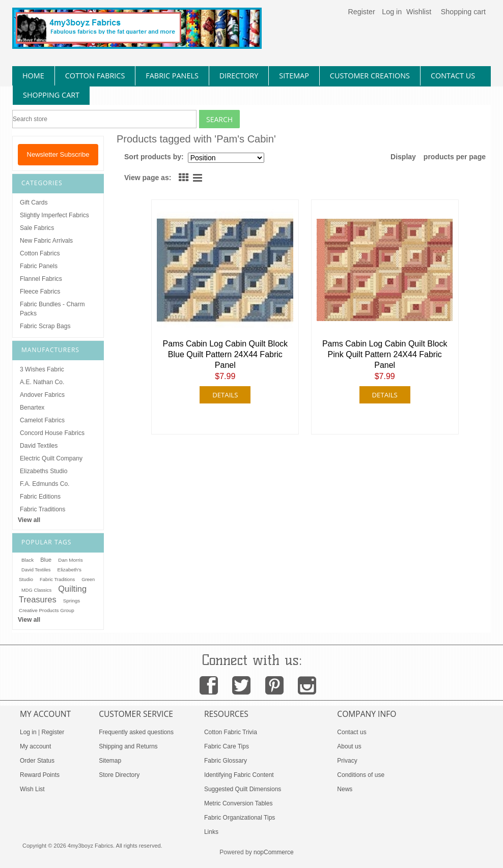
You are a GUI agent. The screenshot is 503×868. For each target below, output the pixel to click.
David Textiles (39, 446)
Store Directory (119, 775)
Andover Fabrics (42, 395)
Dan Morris (70, 560)
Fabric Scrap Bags (45, 326)
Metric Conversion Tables (239, 803)
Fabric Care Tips (227, 746)
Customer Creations (370, 76)
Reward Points (40, 775)
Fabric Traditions (43, 509)
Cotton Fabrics (40, 253)
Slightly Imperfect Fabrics (54, 215)
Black (27, 560)
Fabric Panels (39, 266)
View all (29, 520)
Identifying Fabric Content (239, 775)
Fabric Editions (40, 497)
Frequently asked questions (136, 732)
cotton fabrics (95, 76)
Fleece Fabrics (40, 292)
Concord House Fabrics (52, 433)
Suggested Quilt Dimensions (243, 789)
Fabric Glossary (226, 761)
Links (211, 832)
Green (88, 580)
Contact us (352, 732)
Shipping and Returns (128, 746)
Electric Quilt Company (51, 458)
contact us (453, 76)
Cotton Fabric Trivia (231, 732)
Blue (46, 560)
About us (349, 746)
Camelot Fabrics (42, 420)
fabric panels (172, 76)
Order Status (37, 761)
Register (361, 12)
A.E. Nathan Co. (42, 382)
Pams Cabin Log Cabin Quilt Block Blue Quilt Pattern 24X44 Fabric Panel (225, 354)
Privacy (347, 761)
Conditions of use (361, 775)
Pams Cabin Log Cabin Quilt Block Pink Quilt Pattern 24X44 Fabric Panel (385, 354)
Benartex (32, 408)
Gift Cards (34, 202)
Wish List (32, 789)
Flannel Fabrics (41, 279)
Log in (392, 12)
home (33, 76)
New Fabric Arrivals (46, 241)
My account (35, 746)
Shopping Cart (51, 95)
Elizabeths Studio (44, 471)
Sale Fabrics (37, 228)
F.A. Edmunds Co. (45, 484)
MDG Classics (36, 590)
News (345, 789)
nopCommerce (274, 852)
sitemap (294, 76)
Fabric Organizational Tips (240, 818)
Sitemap (110, 761)
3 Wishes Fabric (42, 369)
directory (239, 76)
